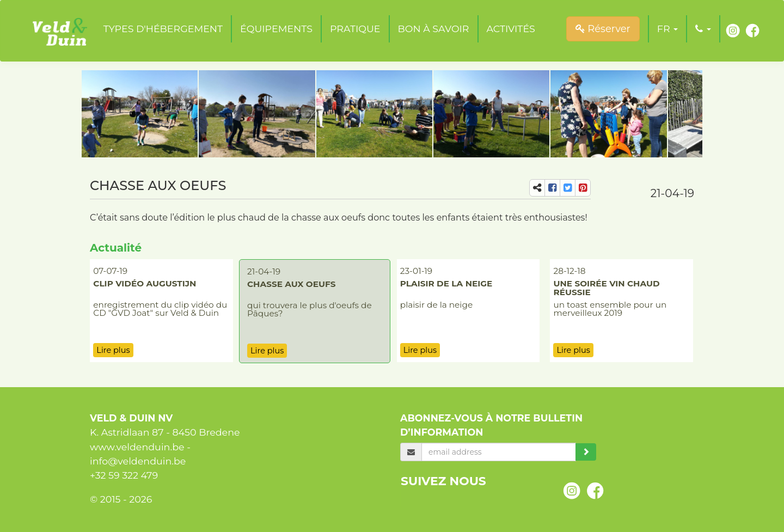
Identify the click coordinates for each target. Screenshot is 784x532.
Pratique (355, 29)
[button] (667, 29)
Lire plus (113, 350)
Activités (511, 29)
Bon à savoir (434, 29)
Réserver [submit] (603, 29)
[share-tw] (568, 188)
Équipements (276, 29)
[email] (499, 452)
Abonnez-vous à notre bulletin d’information (491, 425)
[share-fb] (552, 188)
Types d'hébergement (163, 29)
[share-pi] (583, 188)
